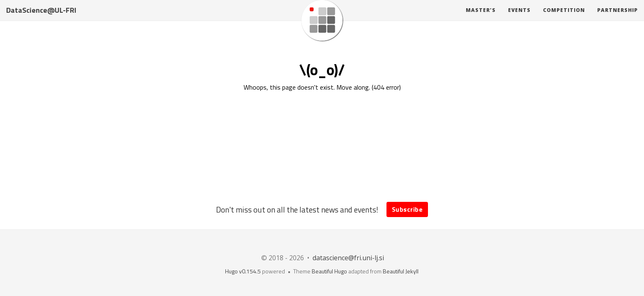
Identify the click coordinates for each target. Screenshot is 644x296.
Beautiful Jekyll (401, 271)
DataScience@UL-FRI (41, 18)
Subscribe (407, 209)
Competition (564, 18)
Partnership (618, 18)
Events (519, 18)
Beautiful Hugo (329, 271)
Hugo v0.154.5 (243, 271)
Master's (481, 18)
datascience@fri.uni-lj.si (348, 258)
